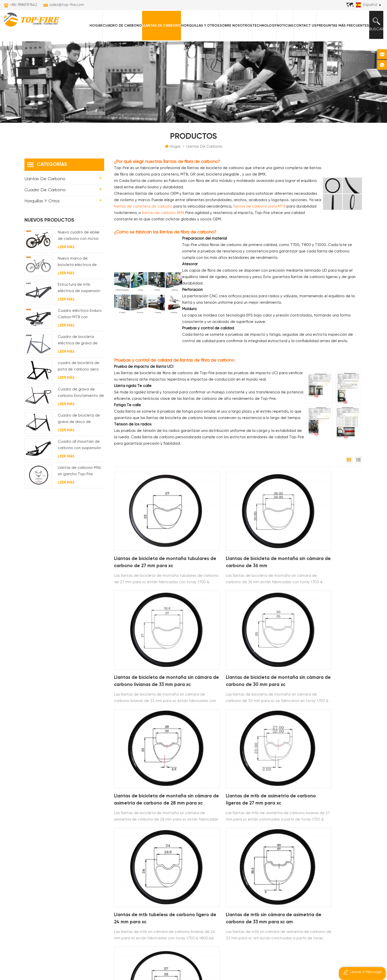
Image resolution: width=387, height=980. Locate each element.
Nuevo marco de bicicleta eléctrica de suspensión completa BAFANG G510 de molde (79, 264)
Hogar (93, 25)
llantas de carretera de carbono (180, 847)
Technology (261, 25)
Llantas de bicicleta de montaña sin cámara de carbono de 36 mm (238, 544)
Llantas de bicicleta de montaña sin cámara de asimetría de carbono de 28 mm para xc (237, 643)
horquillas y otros (197, 25)
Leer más (66, 248)
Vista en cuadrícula (349, 461)
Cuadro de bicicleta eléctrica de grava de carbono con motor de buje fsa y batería (78, 342)
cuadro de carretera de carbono (181, 880)
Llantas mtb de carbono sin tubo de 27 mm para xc (321, 741)
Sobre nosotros (233, 25)
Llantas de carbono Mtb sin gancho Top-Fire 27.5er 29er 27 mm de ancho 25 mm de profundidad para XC (79, 473)
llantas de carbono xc (170, 830)
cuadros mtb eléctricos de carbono (182, 855)
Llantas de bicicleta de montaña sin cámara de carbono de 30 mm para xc (153, 643)
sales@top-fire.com (67, 5)
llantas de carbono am (171, 863)
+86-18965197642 (24, 5)
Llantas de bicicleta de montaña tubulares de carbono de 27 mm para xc (153, 544)
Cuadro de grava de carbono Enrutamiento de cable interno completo (81, 394)
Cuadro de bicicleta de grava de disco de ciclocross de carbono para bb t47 (79, 420)
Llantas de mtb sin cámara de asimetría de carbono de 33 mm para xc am (236, 741)
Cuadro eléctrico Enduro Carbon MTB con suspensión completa (80, 316)
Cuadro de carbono (119, 25)
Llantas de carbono (158, 25)
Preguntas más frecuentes (340, 25)
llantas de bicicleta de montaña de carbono (183, 838)
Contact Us (302, 25)
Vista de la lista (358, 461)
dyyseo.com (291, 963)
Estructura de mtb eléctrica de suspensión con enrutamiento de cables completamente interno (79, 290)
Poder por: (282, 963)
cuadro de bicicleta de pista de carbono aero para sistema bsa (78, 368)
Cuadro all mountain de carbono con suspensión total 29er (79, 447)
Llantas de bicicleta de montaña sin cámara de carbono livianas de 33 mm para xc (322, 544)
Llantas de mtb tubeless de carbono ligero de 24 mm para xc (153, 741)
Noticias (282, 25)
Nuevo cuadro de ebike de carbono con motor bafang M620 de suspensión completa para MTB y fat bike (79, 237)
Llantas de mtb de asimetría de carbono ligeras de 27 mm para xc (320, 643)
